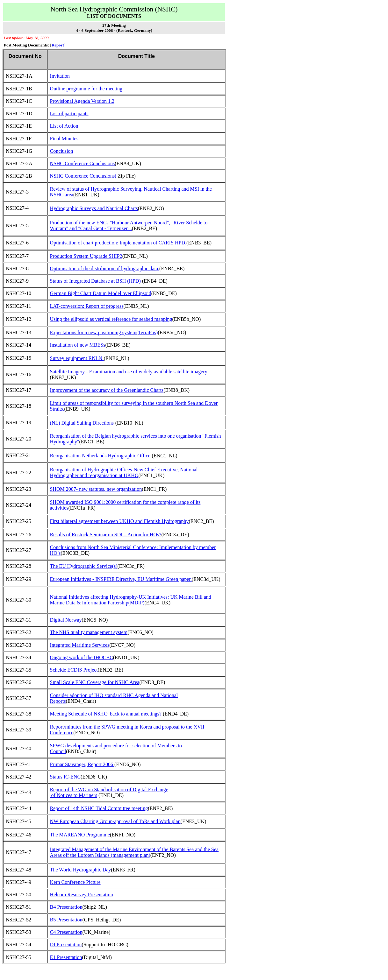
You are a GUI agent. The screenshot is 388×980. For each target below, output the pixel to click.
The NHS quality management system (89, 632)
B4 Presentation (66, 907)
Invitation (60, 76)
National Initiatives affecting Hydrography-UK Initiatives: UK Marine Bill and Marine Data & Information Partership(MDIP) (131, 600)
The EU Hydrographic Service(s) (84, 566)
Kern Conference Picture (75, 882)
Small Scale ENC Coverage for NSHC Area (95, 682)
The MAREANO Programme (80, 835)
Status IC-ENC (65, 777)
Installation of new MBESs (78, 345)
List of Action (64, 126)
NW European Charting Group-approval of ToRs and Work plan (115, 821)
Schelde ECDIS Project (74, 670)
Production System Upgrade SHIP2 (86, 256)
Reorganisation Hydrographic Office (100, 456)
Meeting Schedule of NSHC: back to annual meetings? (106, 714)
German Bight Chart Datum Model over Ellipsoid (101, 293)
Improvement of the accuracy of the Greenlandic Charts (107, 390)
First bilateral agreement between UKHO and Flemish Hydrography (119, 521)
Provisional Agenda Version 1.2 (82, 101)
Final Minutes (64, 139)
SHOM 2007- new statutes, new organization (96, 489)
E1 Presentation (66, 957)
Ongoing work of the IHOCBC (82, 657)
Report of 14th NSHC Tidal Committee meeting (99, 808)
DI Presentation (66, 945)
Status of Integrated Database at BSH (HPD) (95, 281)
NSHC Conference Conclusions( (83, 176)
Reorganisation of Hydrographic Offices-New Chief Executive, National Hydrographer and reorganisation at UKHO (124, 472)
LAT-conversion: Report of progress (87, 306)
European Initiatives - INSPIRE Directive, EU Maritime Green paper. (121, 579)
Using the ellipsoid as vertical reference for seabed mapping (111, 319)
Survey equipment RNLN (76, 358)
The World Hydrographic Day (81, 870)
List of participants (69, 113)
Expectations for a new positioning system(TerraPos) (104, 332)
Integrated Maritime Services (80, 645)
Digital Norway (66, 620)
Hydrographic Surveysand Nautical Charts (94, 208)
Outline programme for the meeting (86, 89)
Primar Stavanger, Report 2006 (82, 764)
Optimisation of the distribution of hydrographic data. (105, 268)
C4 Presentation (66, 932)
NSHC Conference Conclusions (83, 163)
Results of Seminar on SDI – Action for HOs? (106, 535)
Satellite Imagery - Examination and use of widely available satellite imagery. (129, 372)
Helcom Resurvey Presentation (82, 895)
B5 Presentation (66, 920)
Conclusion (62, 151)
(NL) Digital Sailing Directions (82, 423)
